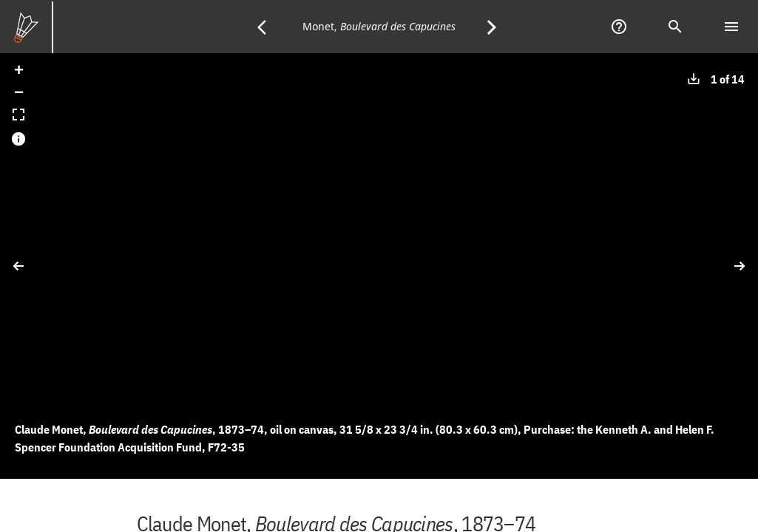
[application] (379, 266)
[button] (18, 72)
